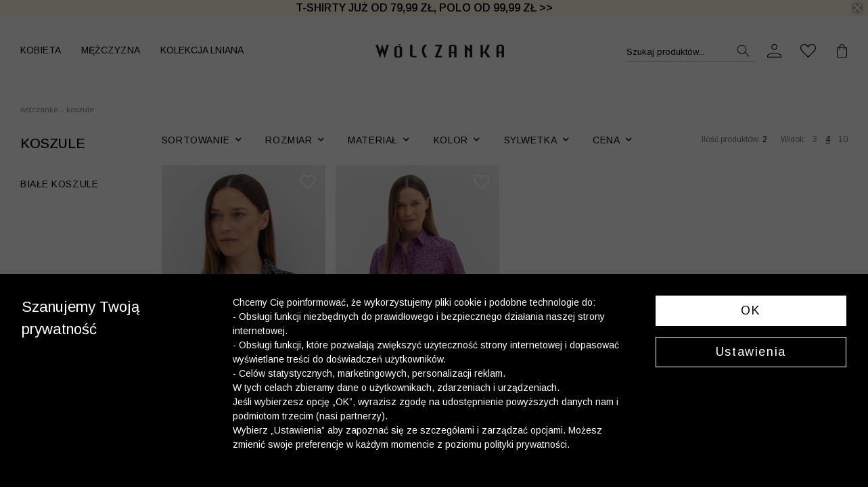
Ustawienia (751, 352)
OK (751, 310)
